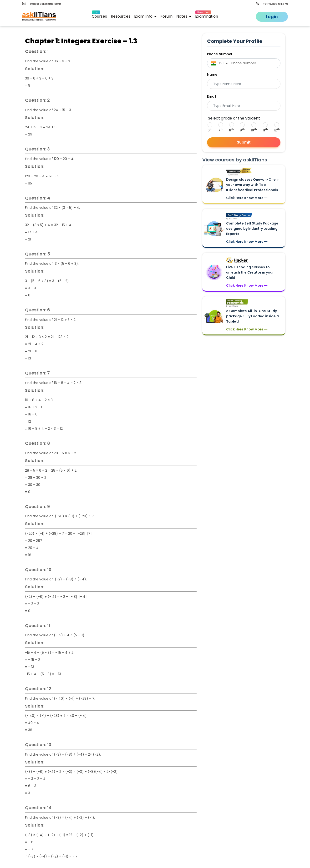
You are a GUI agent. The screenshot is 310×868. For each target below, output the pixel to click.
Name (212, 75)
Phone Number (220, 54)
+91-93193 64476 (272, 4)
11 (265, 130)
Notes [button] (184, 16)
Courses (99, 16)
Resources (121, 16)
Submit (244, 142)
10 (254, 130)
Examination (207, 16)
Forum (166, 16)
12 (277, 130)
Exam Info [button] (145, 16)
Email (212, 96)
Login (272, 17)
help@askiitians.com (42, 4)
